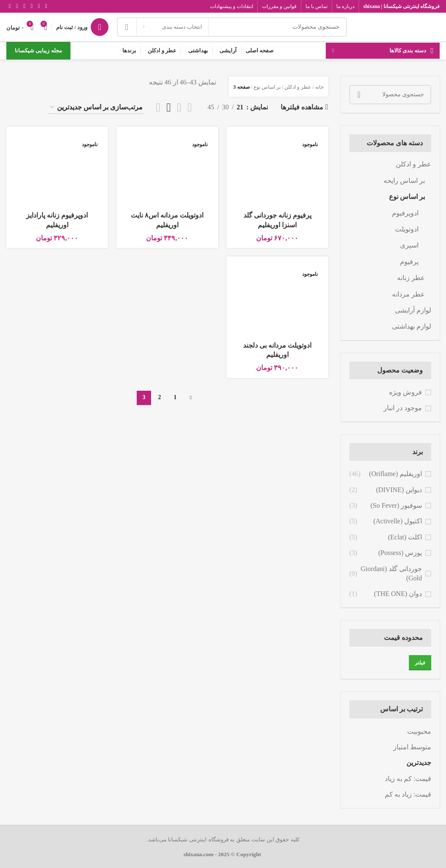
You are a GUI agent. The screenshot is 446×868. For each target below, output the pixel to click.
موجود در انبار (403, 408)
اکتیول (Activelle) (398, 521)
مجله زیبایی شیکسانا (38, 50)
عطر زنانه (411, 278)
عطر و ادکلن (414, 164)
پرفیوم (409, 262)
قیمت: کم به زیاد (408, 779)
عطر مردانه (408, 294)
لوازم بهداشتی (412, 326)
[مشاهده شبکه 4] (158, 107)
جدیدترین (419, 763)
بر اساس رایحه (404, 181)
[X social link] (39, 6)
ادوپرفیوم (405, 213)
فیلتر (420, 663)
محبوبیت (419, 731)
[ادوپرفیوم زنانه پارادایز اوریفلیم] (57, 170)
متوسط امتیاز (412, 747)
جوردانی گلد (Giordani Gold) (391, 573)
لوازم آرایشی (413, 310)
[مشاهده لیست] (190, 107)
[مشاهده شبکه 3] (169, 107)
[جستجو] (232, 27)
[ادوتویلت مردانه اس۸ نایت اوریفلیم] (167, 170)
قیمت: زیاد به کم (408, 794)
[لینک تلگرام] (10, 6)
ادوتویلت (407, 229)
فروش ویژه (405, 392)
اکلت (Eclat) (405, 537)
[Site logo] (397, 26)
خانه (319, 87)
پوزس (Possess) (400, 553)
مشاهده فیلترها (302, 107)
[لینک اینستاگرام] (31, 6)
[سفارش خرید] (96, 107)
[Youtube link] (24, 6)
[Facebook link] (46, 6)
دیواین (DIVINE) (399, 490)
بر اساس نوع (407, 197)
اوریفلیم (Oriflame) (396, 474)
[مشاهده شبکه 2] (179, 107)
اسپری (409, 245)
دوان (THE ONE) (398, 594)
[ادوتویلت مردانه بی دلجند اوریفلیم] (277, 300)
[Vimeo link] (17, 6)
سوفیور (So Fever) (396, 505)
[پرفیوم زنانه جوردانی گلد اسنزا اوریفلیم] (277, 170)
